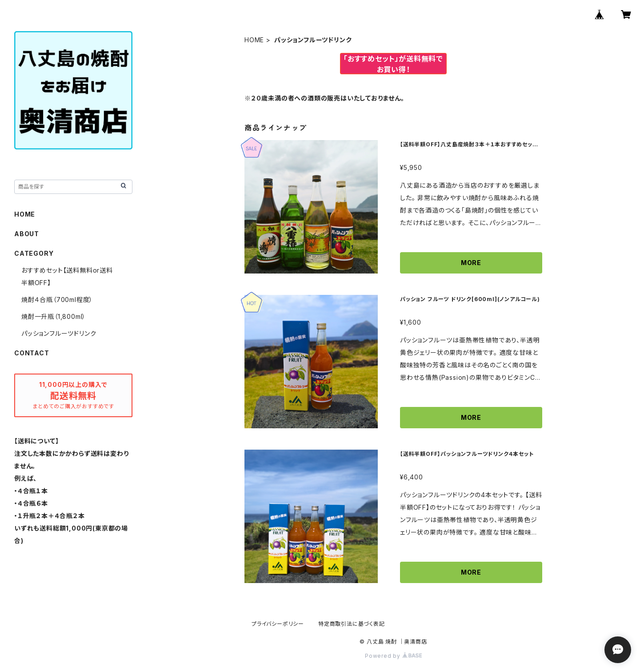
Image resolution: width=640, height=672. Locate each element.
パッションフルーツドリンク (59, 333)
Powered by (393, 656)
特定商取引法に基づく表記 (352, 624)
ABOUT (27, 234)
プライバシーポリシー (278, 624)
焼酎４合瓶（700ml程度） (57, 300)
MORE (471, 263)
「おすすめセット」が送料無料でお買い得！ (393, 64)
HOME (254, 40)
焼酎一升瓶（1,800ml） (54, 316)
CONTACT (32, 353)
